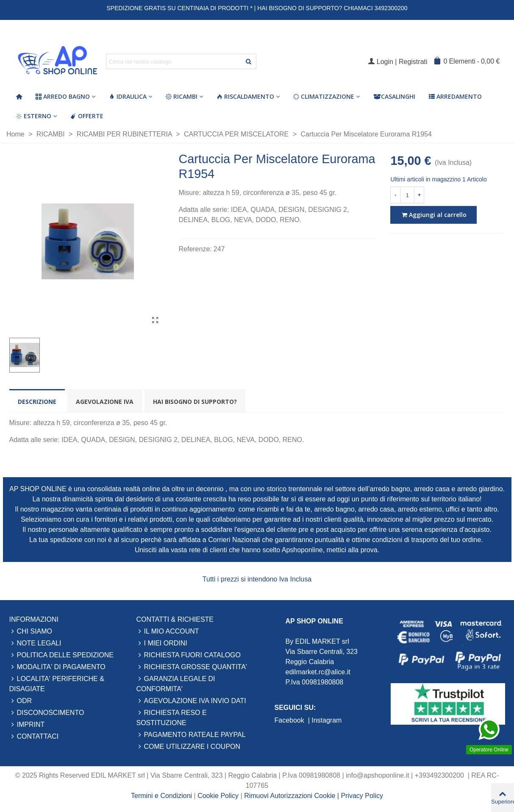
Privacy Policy (362, 796)
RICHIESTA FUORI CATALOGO (189, 655)
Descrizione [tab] (37, 402)
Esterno (34, 116)
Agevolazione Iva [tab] (105, 402)
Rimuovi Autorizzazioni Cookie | (292, 796)
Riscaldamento (245, 96)
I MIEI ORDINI (162, 643)
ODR (21, 701)
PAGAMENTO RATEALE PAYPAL (191, 735)
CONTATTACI (34, 737)
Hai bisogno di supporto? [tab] (195, 402)
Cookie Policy (219, 796)
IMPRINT (27, 725)
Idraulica (128, 96)
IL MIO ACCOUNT (168, 631)
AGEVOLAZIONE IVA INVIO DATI (191, 701)
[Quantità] (407, 195)
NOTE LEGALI (35, 643)
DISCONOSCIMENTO (47, 713)
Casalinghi (394, 96)
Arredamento (455, 96)
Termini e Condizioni (161, 796)
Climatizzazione (324, 96)
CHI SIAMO (31, 631)
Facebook (290, 720)
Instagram (326, 720)
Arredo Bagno (63, 96)
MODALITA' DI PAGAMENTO (57, 667)
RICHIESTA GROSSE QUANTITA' (192, 667)
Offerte (87, 116)
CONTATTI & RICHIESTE (175, 619)
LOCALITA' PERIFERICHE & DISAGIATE (57, 683)
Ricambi (182, 96)
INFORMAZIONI (34, 619)
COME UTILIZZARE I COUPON (189, 747)
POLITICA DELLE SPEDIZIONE (62, 655)
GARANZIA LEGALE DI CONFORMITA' (176, 683)
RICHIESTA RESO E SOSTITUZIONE (172, 717)
